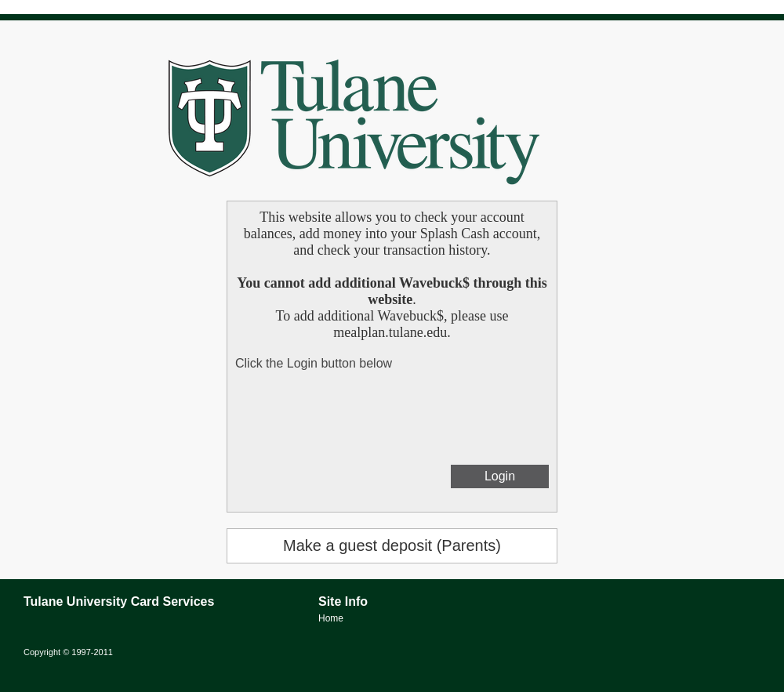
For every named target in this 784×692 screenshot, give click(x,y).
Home (331, 618)
